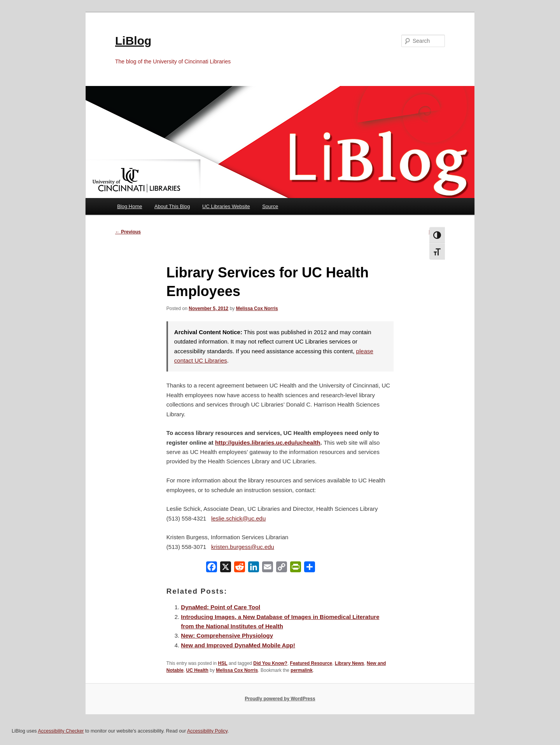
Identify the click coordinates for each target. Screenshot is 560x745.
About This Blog (172, 206)
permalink (302, 670)
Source (270, 206)
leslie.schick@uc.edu (238, 518)
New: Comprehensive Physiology (227, 635)
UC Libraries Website (226, 206)
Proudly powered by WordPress (280, 699)
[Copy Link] (282, 569)
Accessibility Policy (207, 731)
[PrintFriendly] (296, 569)
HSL (223, 663)
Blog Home (129, 206)
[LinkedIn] (254, 569)
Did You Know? (270, 663)
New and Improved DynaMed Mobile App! (238, 645)
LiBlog (133, 41)
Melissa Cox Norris (257, 309)
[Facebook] (212, 569)
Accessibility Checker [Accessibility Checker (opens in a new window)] (61, 731)
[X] (226, 569)
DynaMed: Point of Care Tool (220, 607)
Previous (128, 232)
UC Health (197, 670)
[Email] (268, 569)
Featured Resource (311, 663)
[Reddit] (240, 569)
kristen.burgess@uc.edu (243, 547)
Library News (349, 663)
